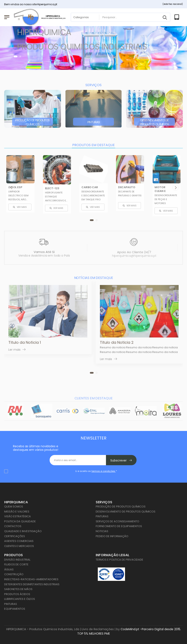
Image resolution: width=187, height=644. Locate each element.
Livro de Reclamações (98, 629)
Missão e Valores (17, 512)
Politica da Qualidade (20, 521)
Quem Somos (14, 507)
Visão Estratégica (17, 516)
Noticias (102, 531)
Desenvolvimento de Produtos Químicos (154, 122)
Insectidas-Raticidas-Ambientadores (31, 579)
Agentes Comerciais (19, 541)
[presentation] (12, 187)
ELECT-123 (52, 188)
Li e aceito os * (96, 471)
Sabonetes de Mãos (18, 589)
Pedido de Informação (112, 536)
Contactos (13, 526)
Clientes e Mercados (19, 546)
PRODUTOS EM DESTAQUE (93, 145)
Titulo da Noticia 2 (117, 342)
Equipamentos (15, 609)
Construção (14, 574)
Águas (9, 569)
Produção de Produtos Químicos (33, 122)
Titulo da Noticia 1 (25, 342)
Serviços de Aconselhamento (117, 521)
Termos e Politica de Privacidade (119, 560)
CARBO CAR (90, 187)
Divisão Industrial (17, 560)
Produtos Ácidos (17, 594)
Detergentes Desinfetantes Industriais (32, 584)
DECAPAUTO (127, 187)
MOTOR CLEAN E (160, 189)
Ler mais (14, 350)
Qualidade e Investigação (23, 531)
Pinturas (94, 122)
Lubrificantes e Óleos (20, 599)
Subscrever (121, 460)
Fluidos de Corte (16, 564)
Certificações (15, 536)
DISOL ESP (15, 187)
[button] (15, 56)
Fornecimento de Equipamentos (119, 526)
